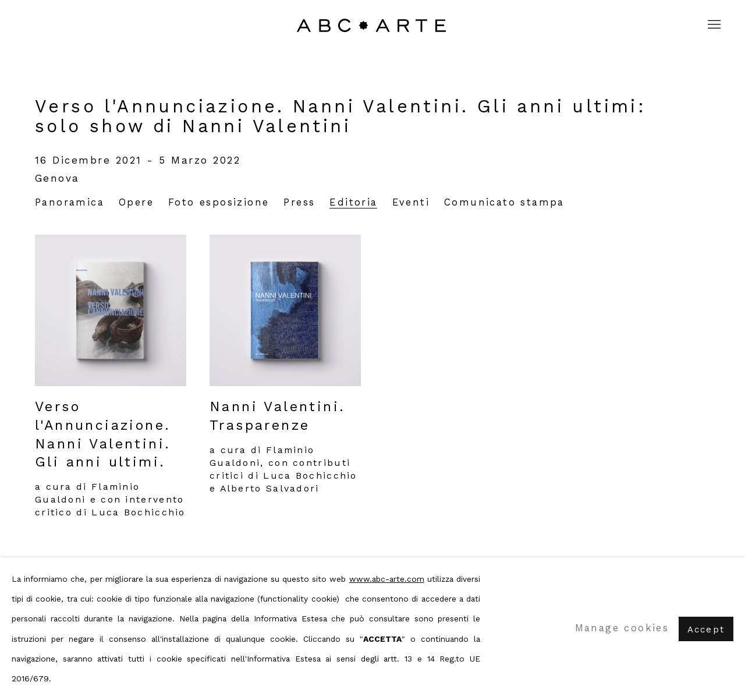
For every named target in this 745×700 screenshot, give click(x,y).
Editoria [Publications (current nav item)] (353, 202)
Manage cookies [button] (622, 628)
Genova (57, 178)
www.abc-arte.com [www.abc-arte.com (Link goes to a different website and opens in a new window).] (387, 579)
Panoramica (70, 202)
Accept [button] (706, 629)
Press (299, 202)
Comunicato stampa (504, 202)
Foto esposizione (219, 202)
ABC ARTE (372, 25)
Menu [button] (713, 25)
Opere (136, 202)
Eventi (411, 202)
